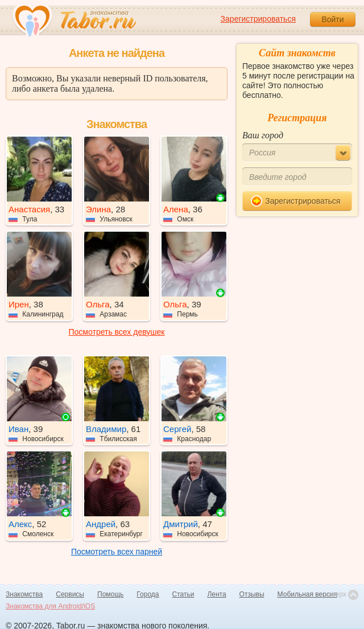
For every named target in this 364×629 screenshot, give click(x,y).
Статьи (183, 594)
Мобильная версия (308, 594)
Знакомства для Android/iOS (50, 606)
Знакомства (24, 594)
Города (148, 594)
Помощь (110, 594)
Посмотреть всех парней (117, 552)
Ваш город (263, 135)
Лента (216, 594)
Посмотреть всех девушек (117, 332)
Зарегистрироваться (258, 19)
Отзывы (252, 594)
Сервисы (70, 594)
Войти (332, 19)
